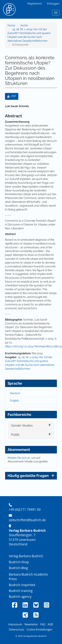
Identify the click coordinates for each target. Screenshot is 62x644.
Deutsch (15, 393)
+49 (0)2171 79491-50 (25, 509)
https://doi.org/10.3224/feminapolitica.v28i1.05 (33, 346)
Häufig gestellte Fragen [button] (31, 476)
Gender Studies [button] (22, 425)
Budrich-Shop (19, 562)
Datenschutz (16, 629)
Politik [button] (15, 435)
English (14, 401)
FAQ (43, 624)
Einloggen (53, 4)
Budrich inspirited (22, 585)
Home (11, 25)
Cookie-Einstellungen (40, 629)
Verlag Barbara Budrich (26, 556)
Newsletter (31, 624)
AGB (50, 624)
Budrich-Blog (18, 568)
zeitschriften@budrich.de (27, 520)
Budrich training (21, 591)
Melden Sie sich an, (20, 458)
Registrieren (35, 4)
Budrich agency (20, 597)
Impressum (15, 624)
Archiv (24, 25)
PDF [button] (12, 96)
